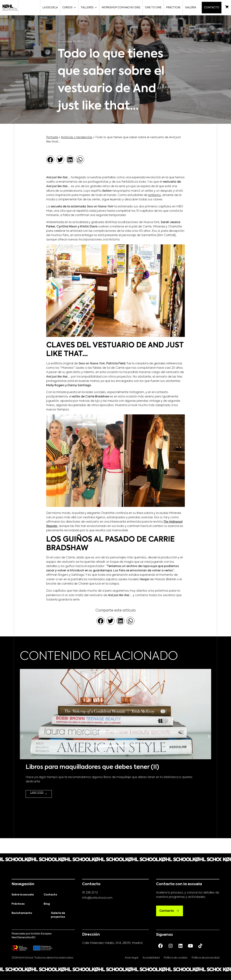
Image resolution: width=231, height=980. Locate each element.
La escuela (51, 8)
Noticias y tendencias (77, 137)
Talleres (90, 8)
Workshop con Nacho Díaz (122, 8)
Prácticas (174, 8)
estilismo (154, 195)
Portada (52, 137)
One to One (154, 8)
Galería (191, 8)
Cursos (70, 8)
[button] (50, 160)
